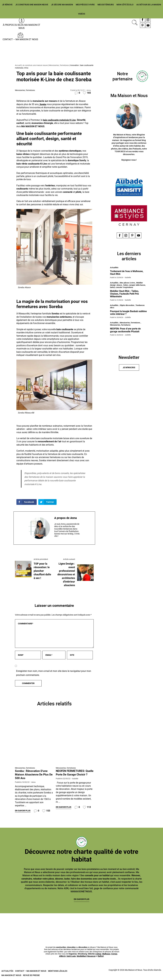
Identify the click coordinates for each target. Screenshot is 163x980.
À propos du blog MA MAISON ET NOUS (22, 26)
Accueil (18, 65)
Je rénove (7, 5)
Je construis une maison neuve (32, 5)
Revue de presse (31, 976)
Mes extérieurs (106, 5)
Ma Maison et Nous (11, 976)
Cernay (114, 954)
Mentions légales (58, 971)
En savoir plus (23, 811)
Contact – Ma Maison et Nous (20, 39)
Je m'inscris (129, 368)
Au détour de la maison (149, 5)
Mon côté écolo (125, 5)
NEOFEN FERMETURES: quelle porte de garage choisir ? (71, 775)
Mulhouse (106, 954)
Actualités (7, 971)
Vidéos (82, 14)
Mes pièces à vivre (85, 5)
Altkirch (62, 957)
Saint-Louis (71, 957)
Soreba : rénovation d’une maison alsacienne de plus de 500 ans (32, 775)
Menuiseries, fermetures (59, 65)
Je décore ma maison (62, 5)
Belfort (101, 957)
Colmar (98, 954)
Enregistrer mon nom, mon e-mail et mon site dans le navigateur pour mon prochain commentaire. (54, 673)
